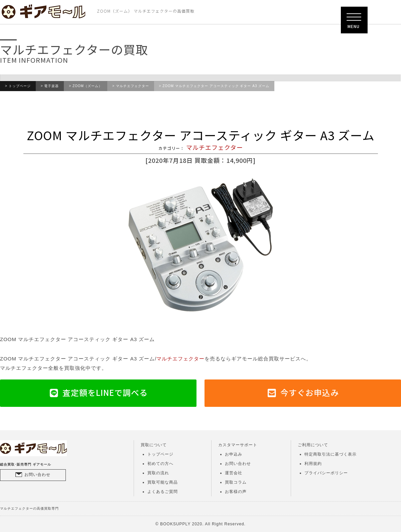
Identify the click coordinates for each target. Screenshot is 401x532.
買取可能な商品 (163, 482)
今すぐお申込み (310, 392)
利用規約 (313, 464)
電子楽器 (51, 86)
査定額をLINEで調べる (105, 392)
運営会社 (234, 473)
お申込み (234, 454)
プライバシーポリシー (326, 473)
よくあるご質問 (163, 492)
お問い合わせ (37, 475)
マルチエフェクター (132, 86)
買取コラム (236, 482)
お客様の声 (236, 492)
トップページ (20, 86)
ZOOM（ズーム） (87, 86)
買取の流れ (158, 473)
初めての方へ (160, 464)
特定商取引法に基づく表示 (330, 454)
